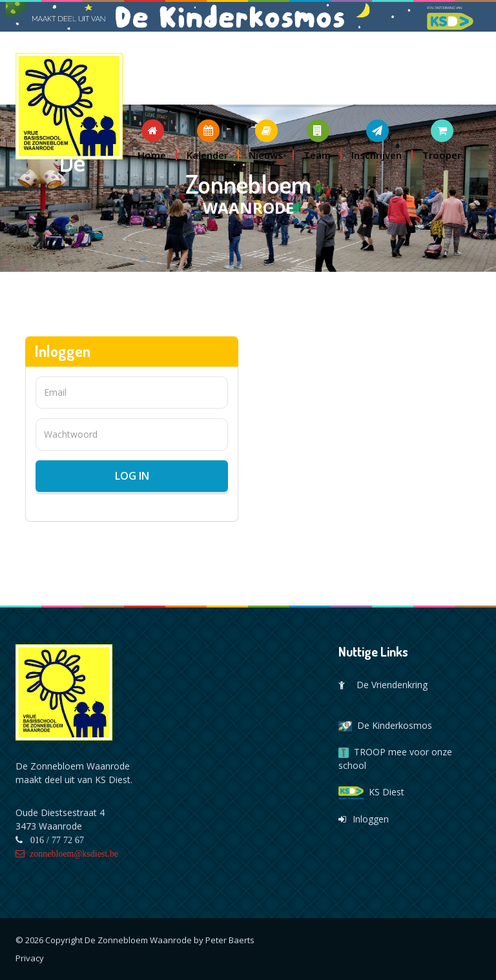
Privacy (30, 958)
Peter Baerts (230, 940)
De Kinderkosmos (385, 725)
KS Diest (371, 792)
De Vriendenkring (383, 685)
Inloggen (364, 819)
